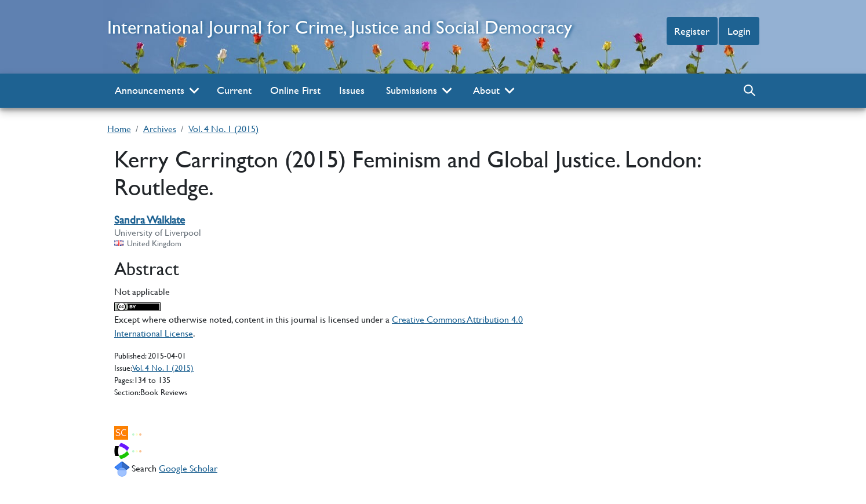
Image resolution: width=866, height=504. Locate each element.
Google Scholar (188, 468)
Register (692, 31)
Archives (160, 128)
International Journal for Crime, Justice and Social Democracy (340, 27)
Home (119, 128)
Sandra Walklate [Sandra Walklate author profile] (150, 220)
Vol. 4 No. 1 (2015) (223, 128)
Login (739, 31)
